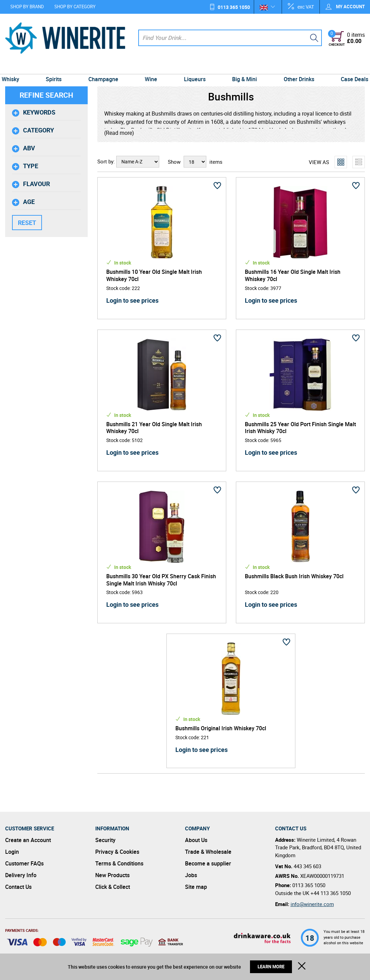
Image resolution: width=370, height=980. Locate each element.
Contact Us (18, 887)
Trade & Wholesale (208, 852)
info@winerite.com (312, 904)
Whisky (16, 67)
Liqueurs (194, 67)
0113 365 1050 (234, 7)
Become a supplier (208, 863)
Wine (152, 67)
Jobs (191, 875)
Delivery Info (21, 875)
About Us (196, 840)
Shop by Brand (27, 7)
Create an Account (28, 840)
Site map (196, 887)
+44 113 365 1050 (331, 893)
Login (12, 852)
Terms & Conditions (119, 863)
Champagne (105, 67)
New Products (112, 875)
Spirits (57, 67)
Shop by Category (75, 7)
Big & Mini (242, 67)
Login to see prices (132, 300)
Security (105, 840)
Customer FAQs (24, 863)
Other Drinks (295, 67)
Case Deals (349, 67)
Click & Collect (113, 887)
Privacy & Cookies (117, 852)
